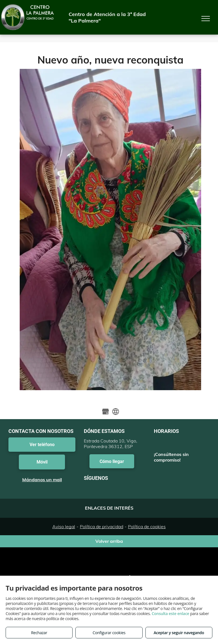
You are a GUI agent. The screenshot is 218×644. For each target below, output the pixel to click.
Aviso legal (64, 527)
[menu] (206, 19)
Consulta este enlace (170, 614)
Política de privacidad (102, 527)
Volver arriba (109, 541)
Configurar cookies (109, 633)
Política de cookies (147, 527)
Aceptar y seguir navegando (179, 633)
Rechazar (39, 633)
